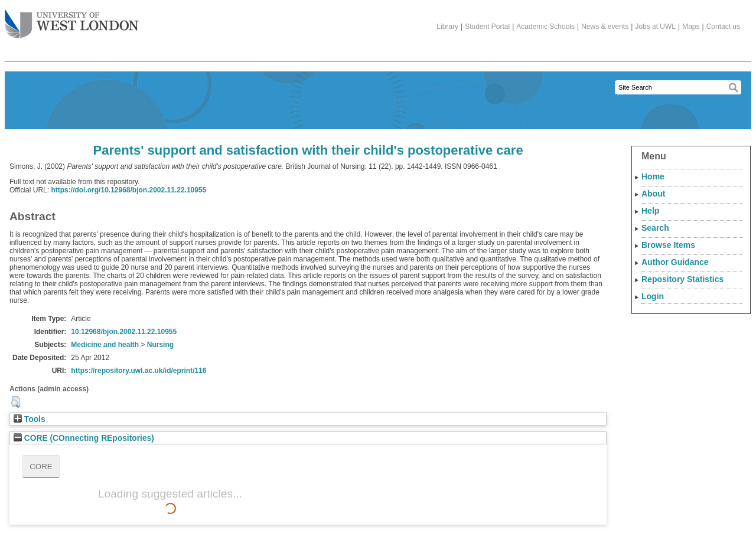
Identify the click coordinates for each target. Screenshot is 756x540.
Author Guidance (675, 262)
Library (447, 27)
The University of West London (72, 19)
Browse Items (668, 245)
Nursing (160, 345)
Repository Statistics (682, 279)
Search (655, 228)
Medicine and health (105, 345)
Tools (30, 419)
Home (653, 176)
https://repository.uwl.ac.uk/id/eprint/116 (139, 371)
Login (653, 296)
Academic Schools (545, 27)
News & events (605, 27)
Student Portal (487, 27)
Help (650, 211)
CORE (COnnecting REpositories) (84, 438)
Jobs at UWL (655, 27)
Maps (691, 27)
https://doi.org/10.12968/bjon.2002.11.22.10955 (128, 190)
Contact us (723, 27)
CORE (41, 467)
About (653, 194)
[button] (16, 402)
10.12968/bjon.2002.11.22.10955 (124, 332)
